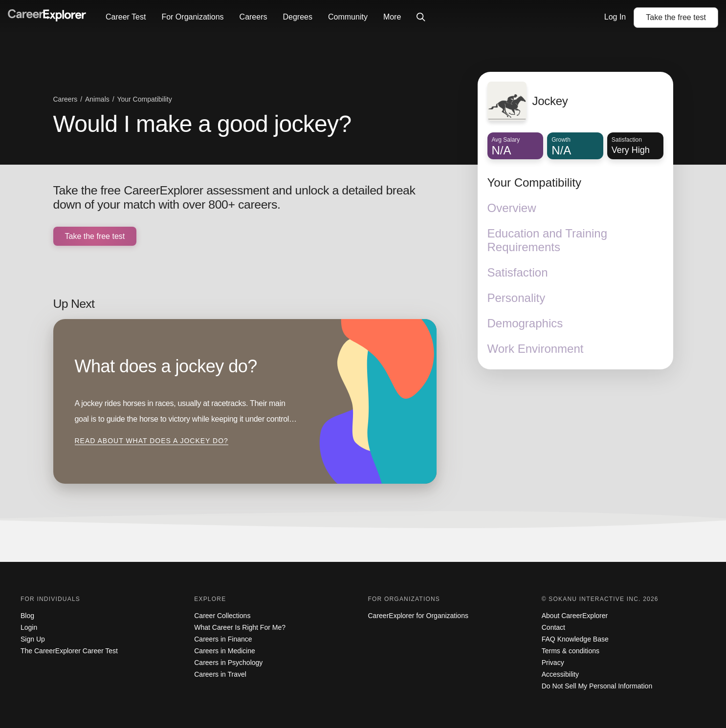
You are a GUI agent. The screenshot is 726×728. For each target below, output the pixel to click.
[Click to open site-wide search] (421, 18)
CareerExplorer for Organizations (418, 616)
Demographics (525, 323)
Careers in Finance (223, 639)
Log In (615, 17)
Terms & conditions (571, 651)
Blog (27, 616)
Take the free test (95, 236)
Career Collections (222, 616)
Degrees (297, 17)
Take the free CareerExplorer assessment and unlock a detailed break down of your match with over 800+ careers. (234, 198)
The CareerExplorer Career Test (69, 651)
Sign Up (33, 639)
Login (29, 627)
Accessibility (560, 674)
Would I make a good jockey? (202, 124)
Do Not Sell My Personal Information (597, 686)
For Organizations (192, 17)
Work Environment (536, 349)
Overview (512, 208)
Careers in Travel (220, 674)
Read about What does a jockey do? (152, 441)
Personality (517, 298)
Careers (253, 17)
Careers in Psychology (228, 663)
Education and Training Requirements (548, 240)
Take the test (676, 17)
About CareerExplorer (575, 616)
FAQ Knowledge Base (575, 639)
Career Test (126, 17)
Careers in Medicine (225, 651)
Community (348, 17)
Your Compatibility (535, 182)
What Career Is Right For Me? (240, 627)
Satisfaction (518, 272)
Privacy (553, 663)
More (392, 17)
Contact (553, 627)
